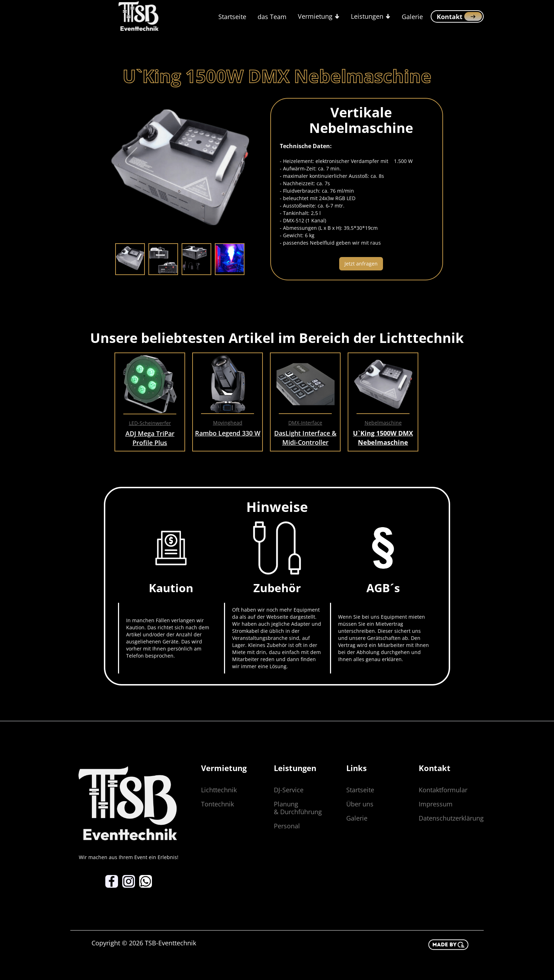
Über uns (360, 804)
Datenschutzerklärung (451, 818)
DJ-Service (289, 790)
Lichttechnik (219, 790)
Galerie (412, 17)
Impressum (436, 804)
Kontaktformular (443, 790)
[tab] (130, 259)
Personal (287, 826)
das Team (272, 17)
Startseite (232, 17)
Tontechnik (217, 804)
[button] (319, 16)
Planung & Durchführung (298, 808)
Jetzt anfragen (361, 264)
